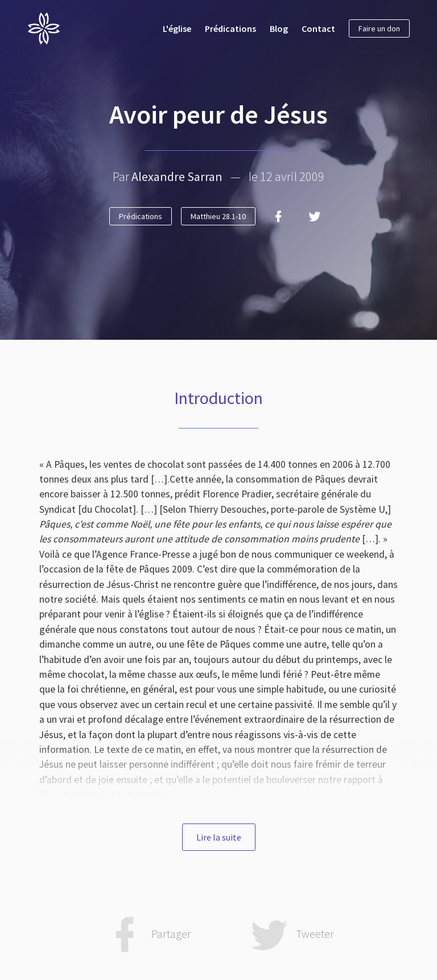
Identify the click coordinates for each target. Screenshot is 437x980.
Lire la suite (219, 837)
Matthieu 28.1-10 (218, 216)
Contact (318, 28)
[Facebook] (278, 216)
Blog (279, 28)
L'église (177, 28)
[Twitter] (315, 216)
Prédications (230, 28)
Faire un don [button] (379, 28)
